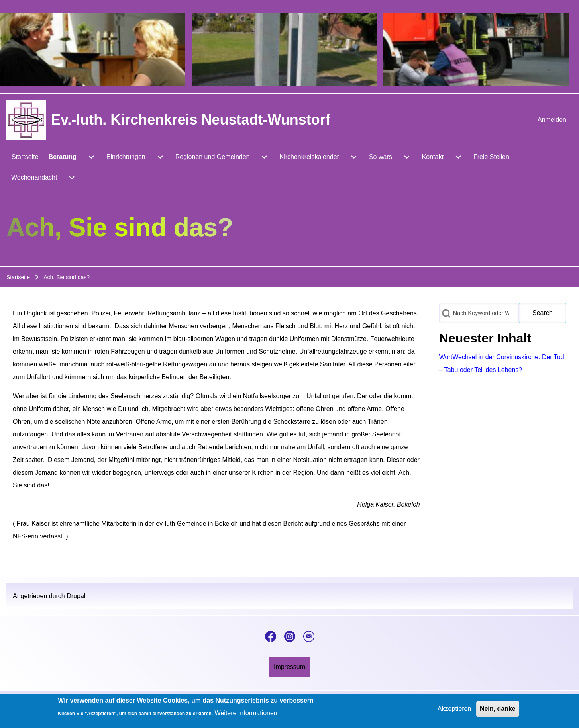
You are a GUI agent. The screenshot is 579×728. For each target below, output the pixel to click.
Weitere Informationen (246, 715)
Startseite (18, 277)
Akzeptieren (454, 711)
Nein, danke (498, 711)
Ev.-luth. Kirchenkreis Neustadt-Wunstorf (191, 120)
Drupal (76, 596)
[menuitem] (552, 120)
